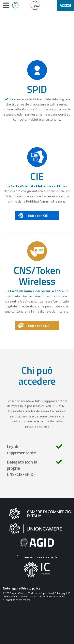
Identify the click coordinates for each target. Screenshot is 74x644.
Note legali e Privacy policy (22, 588)
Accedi (65, 5)
